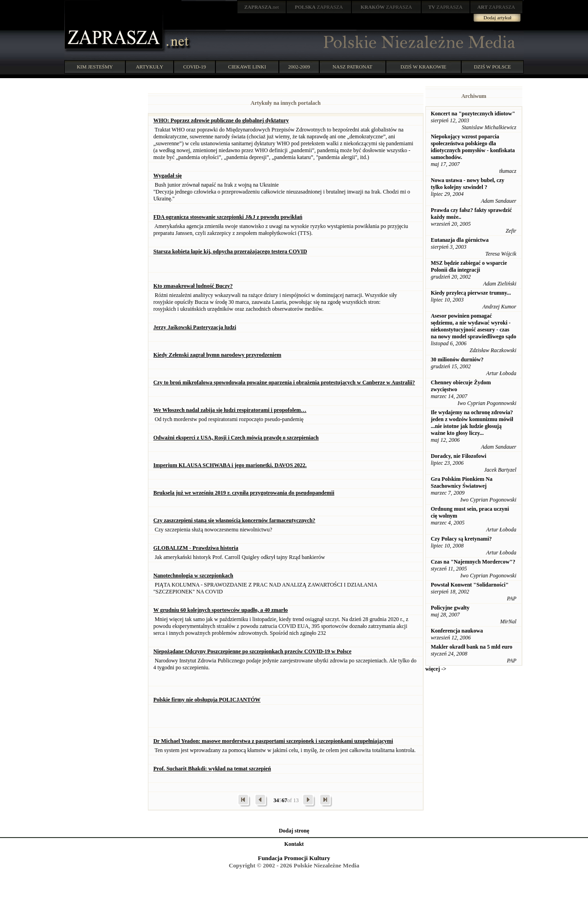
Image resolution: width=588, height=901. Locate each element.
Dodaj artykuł (498, 17)
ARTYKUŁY (150, 67)
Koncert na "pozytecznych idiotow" (473, 114)
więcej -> (436, 669)
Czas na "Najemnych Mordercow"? (473, 562)
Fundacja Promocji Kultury (294, 858)
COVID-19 (195, 67)
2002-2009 (299, 67)
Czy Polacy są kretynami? (461, 539)
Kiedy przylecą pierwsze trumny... (471, 293)
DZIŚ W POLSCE (492, 67)
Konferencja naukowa (457, 631)
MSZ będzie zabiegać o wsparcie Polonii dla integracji (469, 266)
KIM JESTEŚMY (95, 67)
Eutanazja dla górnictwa (460, 240)
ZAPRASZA (319, 7)
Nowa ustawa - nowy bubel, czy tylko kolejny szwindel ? (468, 184)
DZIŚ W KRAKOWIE (424, 67)
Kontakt (294, 844)
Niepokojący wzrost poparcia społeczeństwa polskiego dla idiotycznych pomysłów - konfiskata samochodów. (473, 147)
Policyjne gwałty (450, 608)
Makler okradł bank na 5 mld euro (472, 647)
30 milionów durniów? (457, 359)
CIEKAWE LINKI (247, 67)
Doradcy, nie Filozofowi (459, 456)
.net (262, 7)
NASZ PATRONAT (353, 67)
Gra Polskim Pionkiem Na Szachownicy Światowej (462, 482)
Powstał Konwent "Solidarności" (470, 585)
